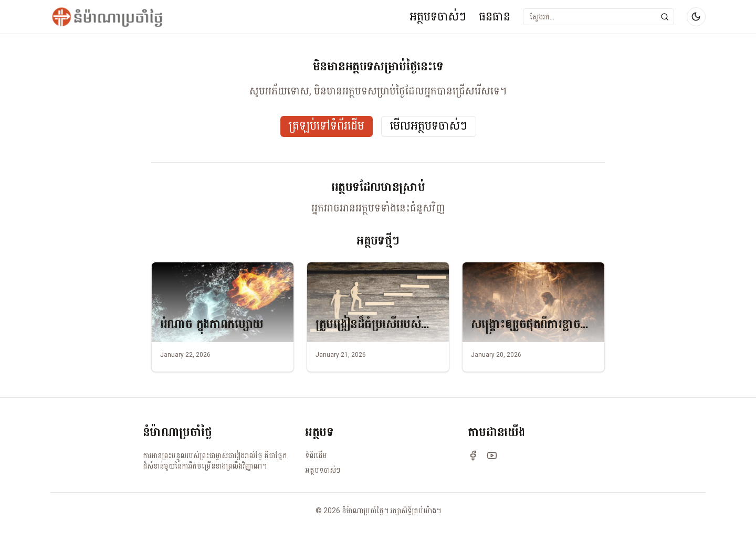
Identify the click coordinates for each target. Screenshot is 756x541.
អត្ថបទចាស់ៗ (438, 17)
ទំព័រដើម (316, 455)
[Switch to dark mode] (696, 17)
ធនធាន (495, 17)
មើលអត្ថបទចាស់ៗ (429, 126)
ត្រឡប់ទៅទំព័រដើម (327, 126)
